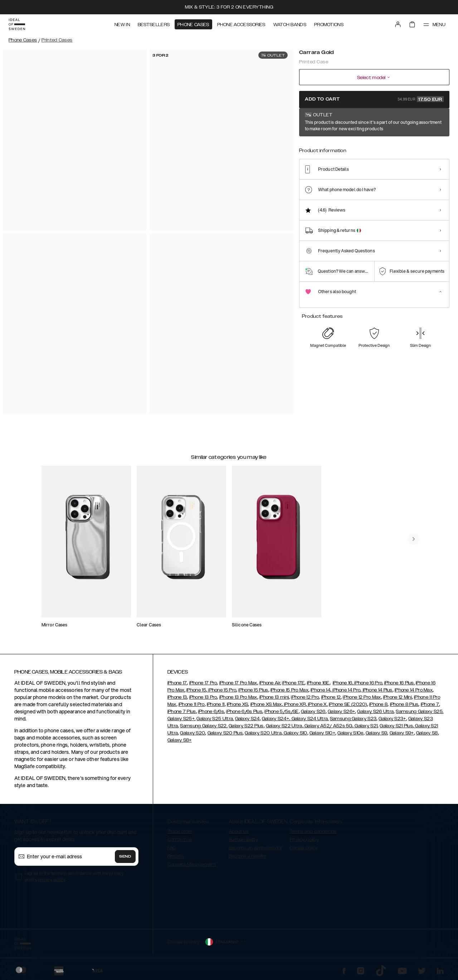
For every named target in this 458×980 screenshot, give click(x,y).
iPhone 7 (430, 704)
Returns (176, 856)
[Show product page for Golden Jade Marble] (374, 145)
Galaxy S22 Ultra (284, 726)
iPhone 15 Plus (253, 690)
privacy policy (52, 880)
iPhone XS (238, 704)
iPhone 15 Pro (222, 690)
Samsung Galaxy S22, (204, 726)
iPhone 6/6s (211, 712)
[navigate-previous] (414, 539)
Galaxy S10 (295, 733)
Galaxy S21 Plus (396, 726)
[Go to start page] (17, 24)
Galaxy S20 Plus (225, 733)
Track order (180, 831)
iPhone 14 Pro (346, 690)
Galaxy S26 (313, 712)
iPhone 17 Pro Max (238, 683)
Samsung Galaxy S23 (353, 719)
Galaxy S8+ (180, 740)
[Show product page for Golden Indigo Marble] (352, 145)
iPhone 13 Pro (203, 697)
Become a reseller (248, 856)
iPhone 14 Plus (377, 690)
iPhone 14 (320, 690)
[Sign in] (398, 24)
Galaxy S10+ (322, 733)
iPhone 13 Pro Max (238, 697)
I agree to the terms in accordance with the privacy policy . (74, 876)
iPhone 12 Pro (305, 697)
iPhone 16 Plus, (400, 683)
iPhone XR (294, 704)
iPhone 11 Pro (192, 704)
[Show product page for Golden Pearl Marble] (396, 145)
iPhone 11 (216, 704)
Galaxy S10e (350, 733)
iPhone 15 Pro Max (289, 690)
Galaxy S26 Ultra (375, 712)
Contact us (180, 840)
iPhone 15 (196, 690)
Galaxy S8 (427, 733)
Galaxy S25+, (182, 719)
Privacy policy (304, 840)
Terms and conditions (313, 831)
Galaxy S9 (377, 733)
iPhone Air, (270, 683)
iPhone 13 (177, 697)
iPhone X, (317, 704)
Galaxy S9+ (402, 733)
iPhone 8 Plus (404, 704)
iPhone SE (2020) (348, 704)
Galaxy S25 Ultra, (215, 719)
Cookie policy (304, 848)
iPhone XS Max (266, 704)
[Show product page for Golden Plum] (417, 145)
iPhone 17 (177, 683)
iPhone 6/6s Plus (244, 712)
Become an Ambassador (255, 848)
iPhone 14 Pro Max (414, 690)
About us (239, 831)
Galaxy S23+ (392, 719)
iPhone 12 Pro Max (362, 697)
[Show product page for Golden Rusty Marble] (439, 145)
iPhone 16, (343, 683)
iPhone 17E (293, 683)
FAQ (172, 848)
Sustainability (243, 840)
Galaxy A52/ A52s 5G (328, 726)
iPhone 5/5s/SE (281, 712)
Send (125, 857)
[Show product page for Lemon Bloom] (330, 145)
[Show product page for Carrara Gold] (309, 145)
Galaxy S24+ (276, 719)
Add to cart (374, 99)
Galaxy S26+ (341, 712)
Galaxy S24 (247, 719)
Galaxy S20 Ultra (263, 733)
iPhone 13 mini (274, 697)
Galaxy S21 (366, 726)
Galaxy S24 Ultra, (309, 719)
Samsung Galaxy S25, (420, 712)
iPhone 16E (318, 683)
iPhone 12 (331, 697)
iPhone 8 (378, 704)
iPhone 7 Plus (182, 712)
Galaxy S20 (193, 733)
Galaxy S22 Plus (246, 726)
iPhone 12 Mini (398, 697)
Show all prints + (432, 123)
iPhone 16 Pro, (368, 683)
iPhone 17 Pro (203, 683)
